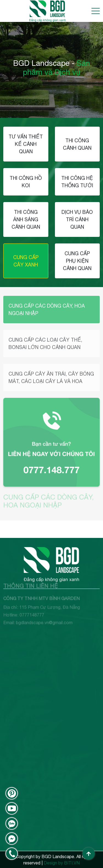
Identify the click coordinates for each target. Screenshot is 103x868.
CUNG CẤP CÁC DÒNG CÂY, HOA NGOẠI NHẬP (47, 310)
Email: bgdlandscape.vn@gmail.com (38, 616)
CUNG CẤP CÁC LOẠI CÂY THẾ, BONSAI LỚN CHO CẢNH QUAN (45, 344)
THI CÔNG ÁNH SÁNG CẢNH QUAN (26, 219)
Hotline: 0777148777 (24, 608)
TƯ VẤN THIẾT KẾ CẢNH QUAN (26, 144)
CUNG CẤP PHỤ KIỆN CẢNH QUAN (77, 261)
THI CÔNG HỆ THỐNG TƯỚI (77, 182)
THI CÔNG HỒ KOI (26, 182)
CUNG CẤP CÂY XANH (26, 261)
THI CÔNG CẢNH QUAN (77, 144)
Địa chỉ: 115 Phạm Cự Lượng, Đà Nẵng (42, 600)
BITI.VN (72, 863)
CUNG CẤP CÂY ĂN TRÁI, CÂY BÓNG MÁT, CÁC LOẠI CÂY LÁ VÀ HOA (51, 378)
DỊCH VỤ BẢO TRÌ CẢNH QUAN (77, 219)
